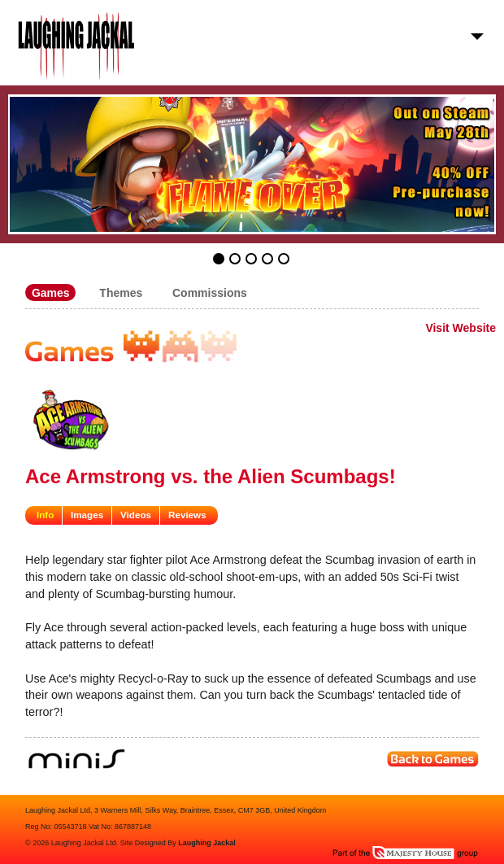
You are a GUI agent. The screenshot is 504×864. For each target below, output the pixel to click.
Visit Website (461, 328)
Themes (121, 292)
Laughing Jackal (207, 843)
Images (87, 515)
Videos (136, 515)
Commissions (210, 292)
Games (51, 292)
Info (45, 515)
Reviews (187, 515)
